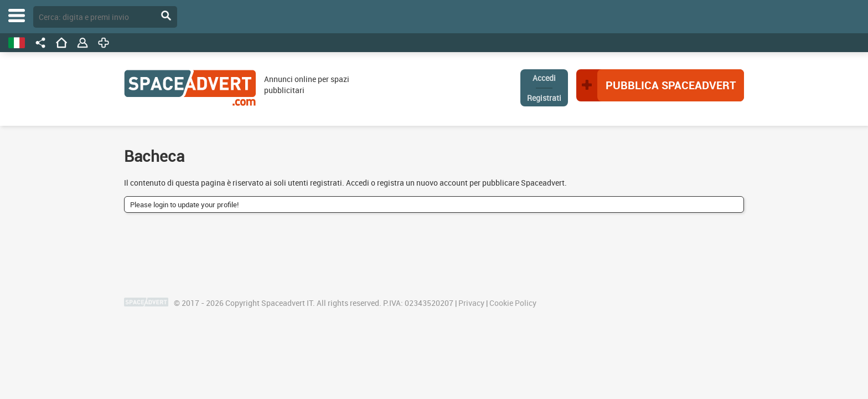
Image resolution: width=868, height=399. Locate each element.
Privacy (471, 303)
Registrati (544, 98)
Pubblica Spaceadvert (671, 85)
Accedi (544, 78)
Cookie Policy (513, 303)
